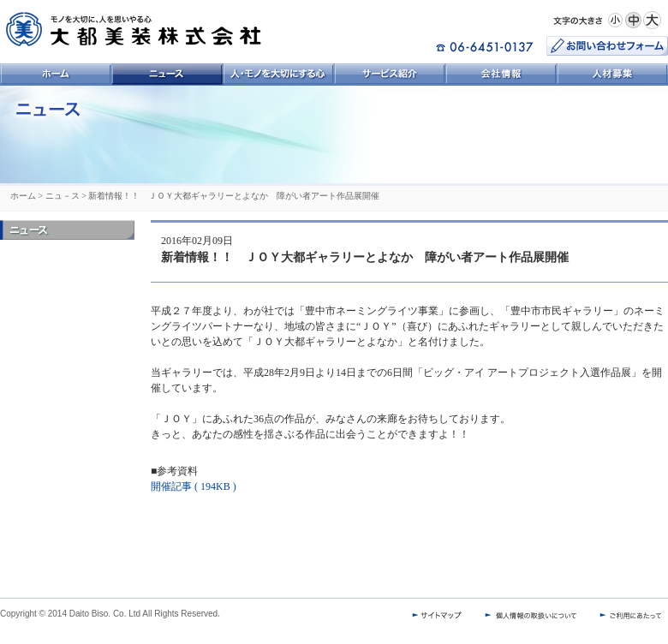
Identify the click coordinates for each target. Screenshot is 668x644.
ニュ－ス (63, 196)
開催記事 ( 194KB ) (194, 486)
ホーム (23, 196)
